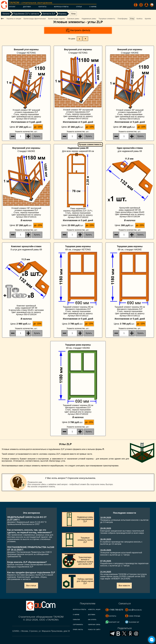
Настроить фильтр (80, 30)
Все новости (124, 586)
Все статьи (31, 586)
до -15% (38, 127)
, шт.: (26, 132)
